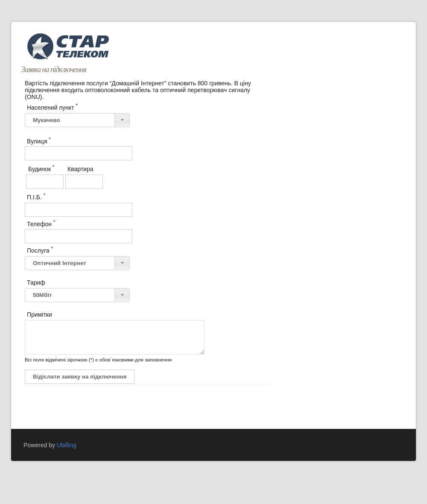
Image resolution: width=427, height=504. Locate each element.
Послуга (40, 250)
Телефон (41, 223)
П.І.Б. (36, 196)
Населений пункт (52, 107)
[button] (122, 120)
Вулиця (39, 140)
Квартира (81, 168)
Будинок (41, 168)
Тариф (36, 283)
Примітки (39, 315)
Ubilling (67, 452)
